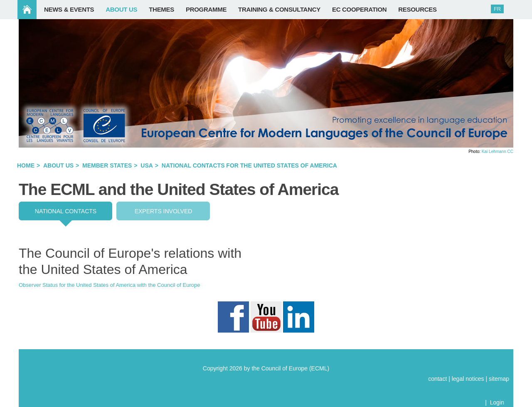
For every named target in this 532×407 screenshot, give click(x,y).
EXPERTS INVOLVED (164, 211)
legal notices (468, 379)
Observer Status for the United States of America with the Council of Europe (109, 285)
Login (497, 402)
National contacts (66, 211)
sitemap (499, 379)
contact (437, 379)
